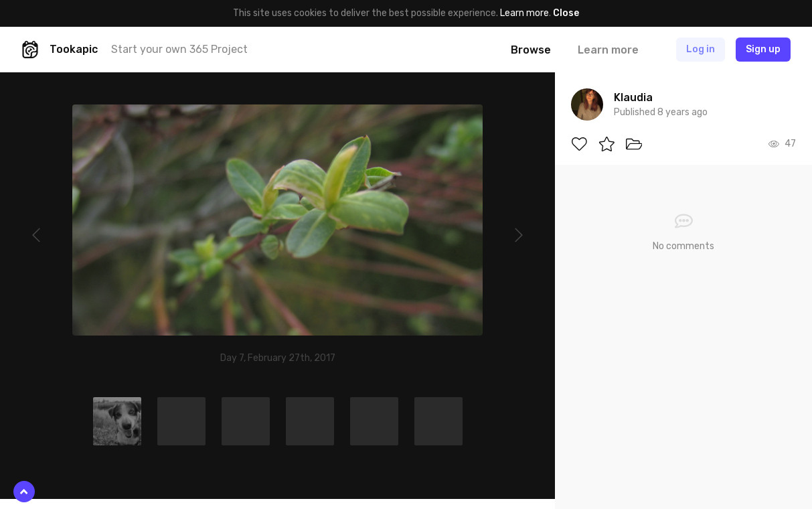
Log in (701, 49)
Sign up (763, 49)
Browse (531, 50)
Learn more (524, 13)
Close (566, 13)
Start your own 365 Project (179, 49)
